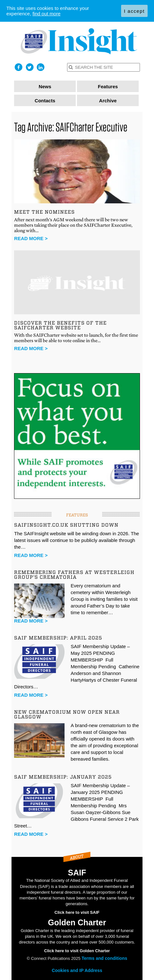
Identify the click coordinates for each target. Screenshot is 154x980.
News (45, 86)
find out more (47, 14)
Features (108, 86)
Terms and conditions (104, 958)
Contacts (45, 101)
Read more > (31, 238)
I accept (134, 11)
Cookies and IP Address (77, 970)
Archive (108, 101)
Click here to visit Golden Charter (77, 951)
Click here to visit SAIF (77, 912)
